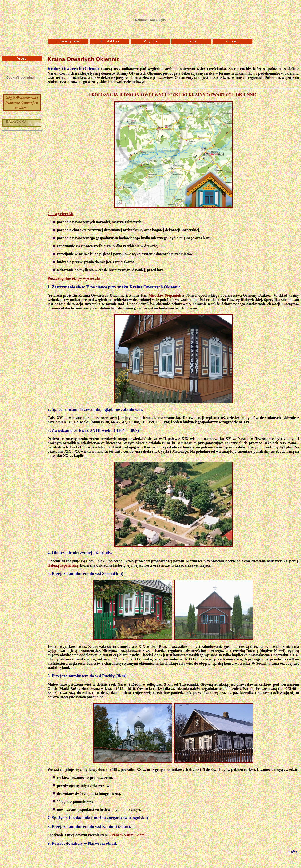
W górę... (293, 851)
